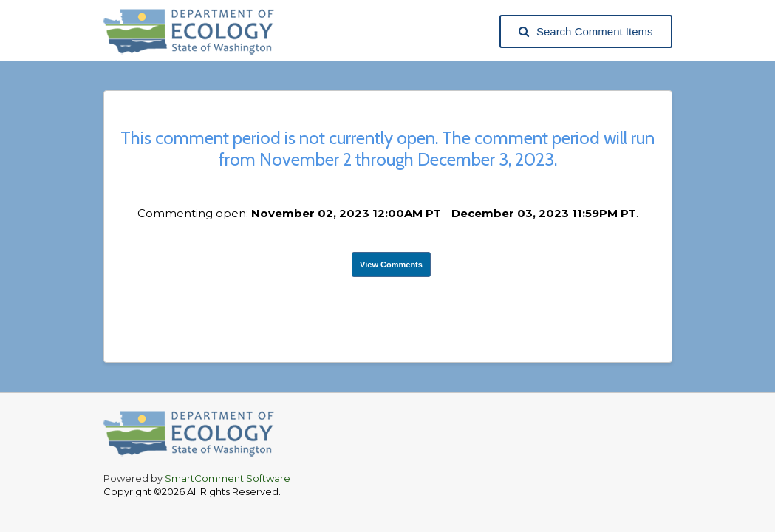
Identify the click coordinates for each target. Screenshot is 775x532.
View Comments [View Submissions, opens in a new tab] (391, 265)
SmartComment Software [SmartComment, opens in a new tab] (228, 478)
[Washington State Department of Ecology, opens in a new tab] (196, 31)
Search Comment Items (586, 31)
